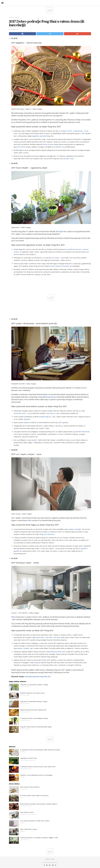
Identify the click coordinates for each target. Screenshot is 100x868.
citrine (45, 144)
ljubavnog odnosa (49, 397)
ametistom (58, 147)
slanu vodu (70, 159)
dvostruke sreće (20, 413)
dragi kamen (78, 131)
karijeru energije (75, 529)
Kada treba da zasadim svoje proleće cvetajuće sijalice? (39, 804)
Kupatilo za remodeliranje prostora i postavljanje (36, 775)
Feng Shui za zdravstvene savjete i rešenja (34, 685)
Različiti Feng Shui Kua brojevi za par (32, 693)
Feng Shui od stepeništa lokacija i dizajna (34, 701)
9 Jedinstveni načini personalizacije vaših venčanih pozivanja (40, 750)
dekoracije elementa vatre (56, 652)
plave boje (40, 637)
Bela (30, 520)
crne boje (49, 637)
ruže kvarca (50, 413)
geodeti (16, 551)
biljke (26, 423)
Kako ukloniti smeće (27, 812)
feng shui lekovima (47, 534)
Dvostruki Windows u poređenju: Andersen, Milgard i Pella (39, 838)
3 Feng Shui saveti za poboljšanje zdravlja (34, 718)
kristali (64, 142)
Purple (60, 232)
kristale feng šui (45, 417)
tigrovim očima (19, 147)
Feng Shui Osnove (14, 17)
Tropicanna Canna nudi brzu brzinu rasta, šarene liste (38, 767)
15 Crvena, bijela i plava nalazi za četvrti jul (34, 795)
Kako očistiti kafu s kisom (29, 829)
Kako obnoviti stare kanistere (30, 787)
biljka (26, 264)
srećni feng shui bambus (60, 266)
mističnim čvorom (74, 249)
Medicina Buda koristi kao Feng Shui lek (33, 710)
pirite (52, 144)
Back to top (50, 859)
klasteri (84, 549)
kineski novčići (67, 131)
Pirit (39, 551)
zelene (20, 648)
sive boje (57, 637)
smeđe (26, 648)
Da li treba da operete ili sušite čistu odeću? (35, 821)
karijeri (34, 440)
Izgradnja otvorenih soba (28, 758)
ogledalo (27, 419)
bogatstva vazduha (39, 136)
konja (36, 663)
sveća (57, 258)
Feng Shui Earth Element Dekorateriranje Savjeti (36, 727)
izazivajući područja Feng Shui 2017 (38, 677)
